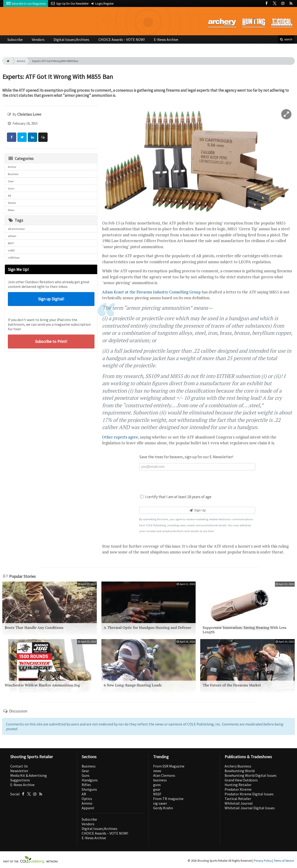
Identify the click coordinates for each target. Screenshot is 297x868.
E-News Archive (166, 39)
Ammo (21, 61)
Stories (12, 203)
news (157, 771)
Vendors (38, 39)
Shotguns (89, 789)
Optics (87, 799)
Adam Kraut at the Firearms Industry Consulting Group (151, 292)
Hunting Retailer (238, 785)
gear (157, 789)
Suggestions (20, 780)
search (286, 39)
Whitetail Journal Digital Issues (250, 808)
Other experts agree (120, 437)
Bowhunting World (240, 771)
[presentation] (197, 482)
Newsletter (19, 771)
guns (157, 785)
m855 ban (14, 258)
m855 (11, 250)
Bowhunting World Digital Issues (251, 775)
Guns (11, 188)
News (11, 210)
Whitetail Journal (239, 803)
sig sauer (160, 803)
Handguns (90, 780)
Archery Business (238, 766)
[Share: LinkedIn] (32, 137)
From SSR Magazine (169, 766)
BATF (11, 243)
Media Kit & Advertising (29, 775)
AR (9, 196)
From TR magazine (168, 799)
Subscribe (15, 39)
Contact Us (19, 766)
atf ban (12, 236)
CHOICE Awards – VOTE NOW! (122, 39)
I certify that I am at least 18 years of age (176, 497)
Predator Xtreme (238, 789)
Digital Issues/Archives (71, 39)
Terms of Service (284, 861)
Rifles (86, 785)
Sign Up (197, 510)
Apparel (88, 808)
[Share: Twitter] (22, 137)
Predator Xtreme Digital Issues (249, 794)
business (160, 780)
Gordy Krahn (163, 808)
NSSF (157, 794)
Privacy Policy (263, 861)
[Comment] (43, 137)
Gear (11, 181)
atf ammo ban (16, 229)
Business (13, 174)
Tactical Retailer (238, 799)
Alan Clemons (164, 775)
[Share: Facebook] (12, 137)
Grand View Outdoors (241, 780)
